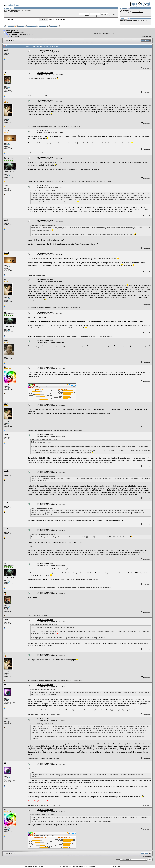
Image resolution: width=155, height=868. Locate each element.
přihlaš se (18, 11)
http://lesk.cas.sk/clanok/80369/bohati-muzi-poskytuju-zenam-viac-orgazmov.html (95, 520)
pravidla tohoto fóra (138, 12)
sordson (134, 22)
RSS (118, 866)
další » (150, 37)
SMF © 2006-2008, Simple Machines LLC (84, 866)
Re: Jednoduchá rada (45, 73)
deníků (70, 706)
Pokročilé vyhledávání (57, 20)
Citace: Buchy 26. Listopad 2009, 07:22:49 (43, 534)
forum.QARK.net (12, 31)
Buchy (6, 100)
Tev (5, 684)
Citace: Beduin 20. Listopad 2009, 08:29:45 (43, 225)
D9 (5, 367)
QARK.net (40, 866)
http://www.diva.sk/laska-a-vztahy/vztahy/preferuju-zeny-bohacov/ (75, 244)
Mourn (6, 340)
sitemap (114, 866)
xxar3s (6, 50)
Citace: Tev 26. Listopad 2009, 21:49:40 (42, 724)
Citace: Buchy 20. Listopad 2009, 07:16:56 (43, 191)
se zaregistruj (27, 11)
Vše (14, 41)
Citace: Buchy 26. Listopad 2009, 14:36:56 (43, 815)
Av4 (30, 35)
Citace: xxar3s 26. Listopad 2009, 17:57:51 (43, 690)
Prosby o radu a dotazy (16, 33)
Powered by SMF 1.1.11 (66, 866)
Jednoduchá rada (17, 36)
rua (5, 72)
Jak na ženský (14, 35)
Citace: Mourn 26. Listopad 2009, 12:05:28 (43, 476)
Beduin (6, 131)
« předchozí (145, 37)
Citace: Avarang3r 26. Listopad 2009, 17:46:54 (44, 625)
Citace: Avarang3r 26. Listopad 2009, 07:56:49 (44, 440)
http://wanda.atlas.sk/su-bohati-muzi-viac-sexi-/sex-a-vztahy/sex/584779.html (55, 542)
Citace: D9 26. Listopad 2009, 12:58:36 (41, 508)
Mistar (34, 35)
